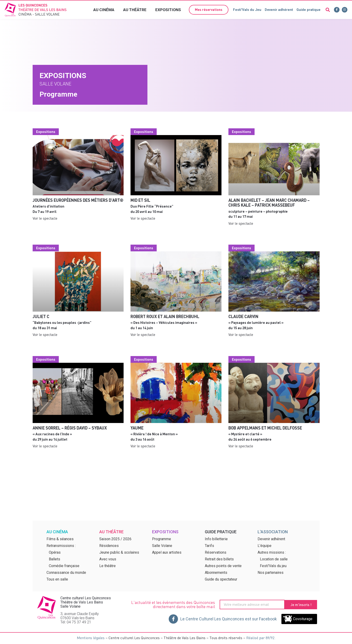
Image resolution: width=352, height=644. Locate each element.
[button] (208, 10)
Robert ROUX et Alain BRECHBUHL (165, 316)
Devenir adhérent (279, 10)
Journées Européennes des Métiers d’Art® (78, 200)
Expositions (168, 10)
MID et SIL (140, 200)
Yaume (137, 428)
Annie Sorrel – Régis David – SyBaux (70, 428)
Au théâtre (135, 10)
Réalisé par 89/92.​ (261, 638)
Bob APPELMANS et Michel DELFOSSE (265, 428)
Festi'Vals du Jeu (247, 10)
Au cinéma (104, 10)
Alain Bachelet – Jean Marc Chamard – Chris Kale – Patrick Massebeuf (269, 203)
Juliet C (41, 316)
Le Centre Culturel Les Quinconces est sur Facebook (229, 619)
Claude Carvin (243, 316)
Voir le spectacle (45, 218)
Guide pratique (308, 10)
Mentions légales (91, 638)
